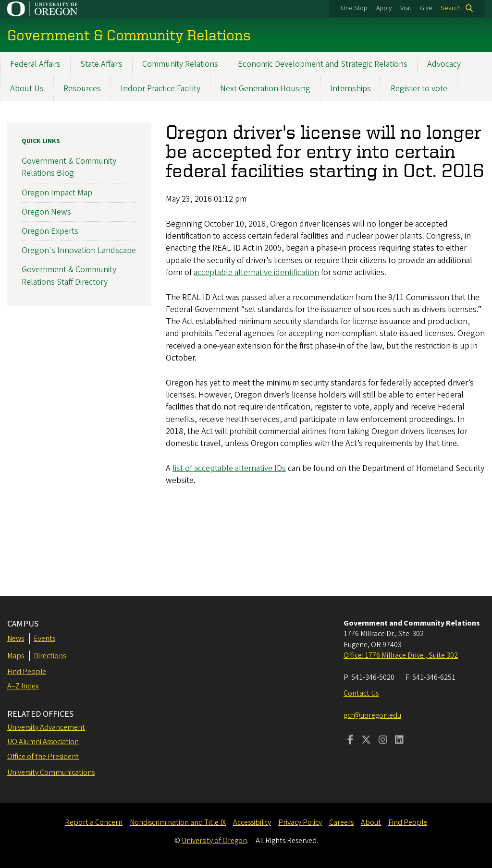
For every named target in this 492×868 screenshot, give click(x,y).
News (16, 639)
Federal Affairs (35, 64)
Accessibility (252, 822)
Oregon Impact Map (57, 192)
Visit (406, 8)
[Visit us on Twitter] (366, 741)
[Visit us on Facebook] (351, 741)
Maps (16, 656)
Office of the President (43, 757)
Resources (82, 89)
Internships (351, 89)
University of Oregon (214, 841)
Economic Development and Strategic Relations (323, 64)
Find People (27, 672)
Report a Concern (94, 822)
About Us (27, 89)
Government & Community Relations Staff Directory (69, 276)
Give (426, 8)
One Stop (354, 8)
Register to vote (419, 89)
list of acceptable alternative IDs (229, 468)
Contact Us (361, 693)
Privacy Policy (300, 822)
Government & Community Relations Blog (69, 167)
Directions (50, 656)
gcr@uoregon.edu (372, 715)
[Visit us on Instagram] (383, 741)
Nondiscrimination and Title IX (178, 822)
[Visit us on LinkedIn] (399, 741)
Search (451, 8)
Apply (384, 8)
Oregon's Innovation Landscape (79, 250)
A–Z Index (23, 686)
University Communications (51, 772)
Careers (341, 822)
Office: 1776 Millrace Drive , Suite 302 (401, 655)
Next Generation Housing (265, 89)
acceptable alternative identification (256, 272)
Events (44, 639)
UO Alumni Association (43, 742)
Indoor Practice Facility (160, 89)
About (371, 822)
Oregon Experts (50, 231)
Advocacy (444, 64)
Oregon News (46, 211)
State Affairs (101, 64)
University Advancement (46, 727)
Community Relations (180, 64)
